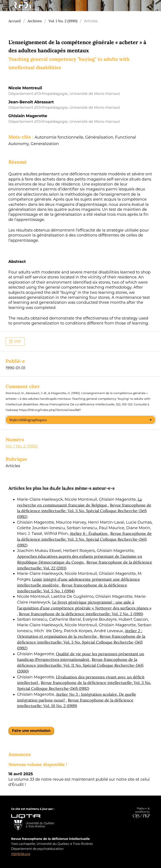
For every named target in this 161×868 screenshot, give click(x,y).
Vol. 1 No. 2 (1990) (63, 21)
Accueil (15, 21)
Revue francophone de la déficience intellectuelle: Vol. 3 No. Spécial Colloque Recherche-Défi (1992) (84, 511)
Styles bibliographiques (28, 420)
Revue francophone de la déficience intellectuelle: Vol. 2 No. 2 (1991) (81, 614)
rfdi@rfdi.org (21, 854)
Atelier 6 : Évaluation (89, 533)
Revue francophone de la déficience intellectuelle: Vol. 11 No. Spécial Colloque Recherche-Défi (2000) (80, 665)
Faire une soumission (31, 731)
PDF (17, 341)
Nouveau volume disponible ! (38, 764)
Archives (35, 21)
